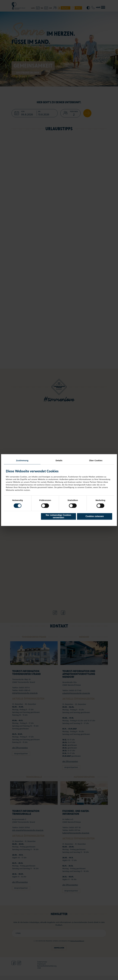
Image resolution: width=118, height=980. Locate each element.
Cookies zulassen (95, 516)
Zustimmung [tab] (22, 460)
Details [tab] (59, 460)
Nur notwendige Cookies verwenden (58, 516)
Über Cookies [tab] (96, 460)
